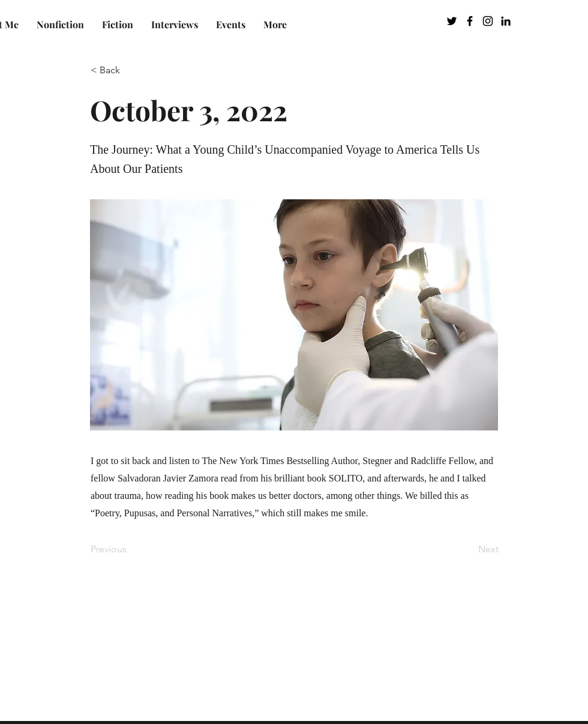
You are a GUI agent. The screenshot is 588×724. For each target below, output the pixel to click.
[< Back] (130, 70)
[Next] (469, 550)
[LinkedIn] (506, 21)
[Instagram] (488, 21)
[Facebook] (470, 21)
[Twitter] (452, 21)
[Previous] (130, 550)
